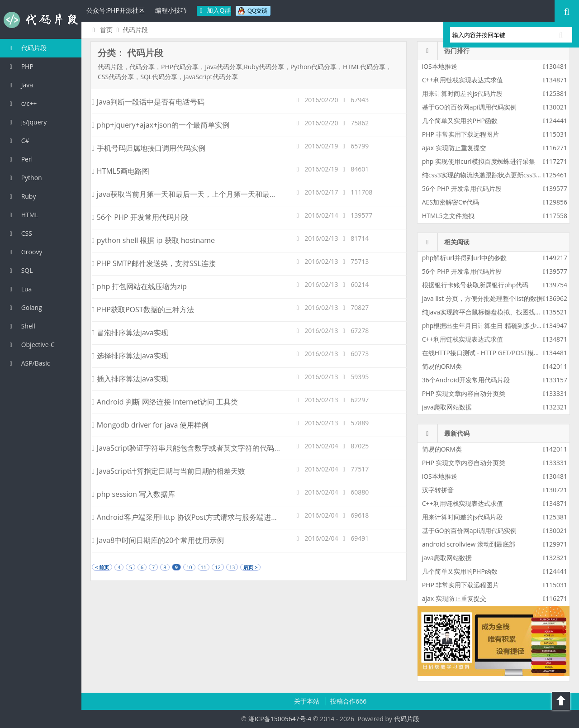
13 (232, 567)
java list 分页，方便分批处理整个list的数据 (482, 298)
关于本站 (308, 701)
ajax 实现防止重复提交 (454, 148)
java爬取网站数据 (447, 407)
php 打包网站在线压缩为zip (139, 286)
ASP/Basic (28, 363)
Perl (20, 159)
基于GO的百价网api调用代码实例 (469, 107)
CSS (19, 233)
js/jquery (27, 122)
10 (189, 567)
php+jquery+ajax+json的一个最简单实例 (161, 125)
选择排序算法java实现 (130, 356)
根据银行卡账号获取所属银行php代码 (475, 285)
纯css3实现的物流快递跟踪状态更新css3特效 (485, 175)
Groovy (24, 252)
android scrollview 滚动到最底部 (469, 544)
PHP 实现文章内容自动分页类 (464, 393)
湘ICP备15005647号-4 (280, 719)
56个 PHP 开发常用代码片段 (140, 217)
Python (24, 178)
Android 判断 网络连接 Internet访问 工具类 (165, 402)
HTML (23, 215)
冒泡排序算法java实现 (130, 333)
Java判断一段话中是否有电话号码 (148, 102)
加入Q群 (214, 10)
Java (20, 85)
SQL (20, 270)
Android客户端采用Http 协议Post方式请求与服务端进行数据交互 (199, 517)
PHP (20, 66)
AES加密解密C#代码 (451, 202)
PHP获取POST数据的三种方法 (143, 309)
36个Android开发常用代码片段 (466, 380)
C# (18, 140)
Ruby (21, 196)
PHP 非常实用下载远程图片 (461, 134)
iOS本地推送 (440, 66)
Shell (21, 326)
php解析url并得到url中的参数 (464, 258)
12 (218, 567)
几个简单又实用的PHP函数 (460, 121)
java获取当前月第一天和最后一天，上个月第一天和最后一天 (192, 194)
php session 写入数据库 (133, 494)
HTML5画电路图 (121, 171)
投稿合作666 (348, 701)
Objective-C (31, 345)
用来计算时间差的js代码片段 (462, 93)
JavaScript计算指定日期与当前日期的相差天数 (168, 471)
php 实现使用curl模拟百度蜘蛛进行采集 (479, 161)
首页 (101, 30)
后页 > (250, 567)
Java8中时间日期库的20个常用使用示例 (158, 540)
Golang (24, 307)
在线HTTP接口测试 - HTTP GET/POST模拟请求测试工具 (500, 353)
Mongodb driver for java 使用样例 (150, 425)
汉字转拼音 (438, 490)
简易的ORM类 (442, 366)
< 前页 (102, 567)
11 (204, 567)
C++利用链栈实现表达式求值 (463, 80)
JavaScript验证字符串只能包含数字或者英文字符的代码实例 (190, 448)
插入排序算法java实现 (130, 379)
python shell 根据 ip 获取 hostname (153, 240)
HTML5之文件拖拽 (448, 216)
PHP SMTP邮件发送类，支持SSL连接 (154, 263)
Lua (19, 289)
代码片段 (41, 20)
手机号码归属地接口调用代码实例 (149, 148)
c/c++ (22, 103)
